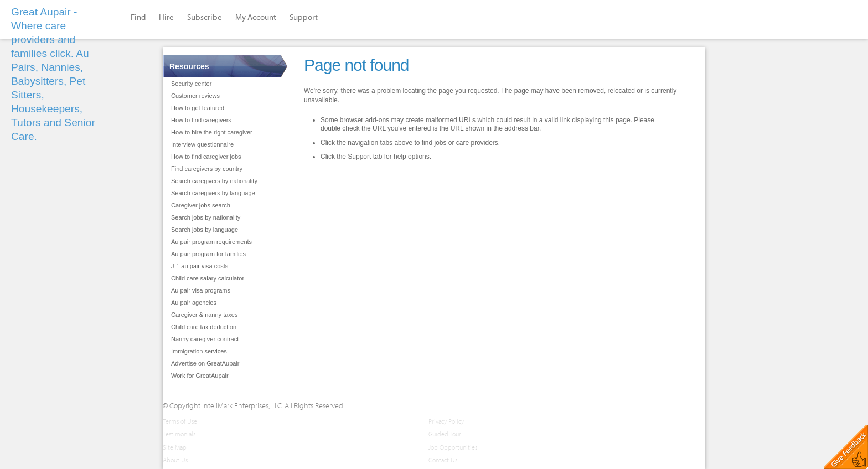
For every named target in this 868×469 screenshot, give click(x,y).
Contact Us (443, 460)
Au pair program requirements (211, 242)
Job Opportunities (453, 447)
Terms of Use (180, 421)
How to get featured (198, 108)
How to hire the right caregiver (212, 132)
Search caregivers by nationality (214, 181)
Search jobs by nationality (206, 217)
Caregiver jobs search (201, 205)
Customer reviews (195, 96)
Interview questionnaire (202, 144)
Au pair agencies (194, 303)
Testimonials (179, 434)
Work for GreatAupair (200, 376)
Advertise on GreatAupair (205, 363)
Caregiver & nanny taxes (204, 315)
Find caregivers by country (207, 169)
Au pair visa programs (201, 290)
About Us (175, 460)
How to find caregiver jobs (206, 157)
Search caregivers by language (213, 193)
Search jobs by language (205, 230)
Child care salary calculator (208, 278)
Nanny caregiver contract (205, 339)
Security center (191, 84)
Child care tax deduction (204, 327)
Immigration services (199, 351)
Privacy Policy (446, 421)
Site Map (175, 447)
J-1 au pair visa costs (200, 266)
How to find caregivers (201, 120)
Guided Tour (445, 434)
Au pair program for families (208, 254)
